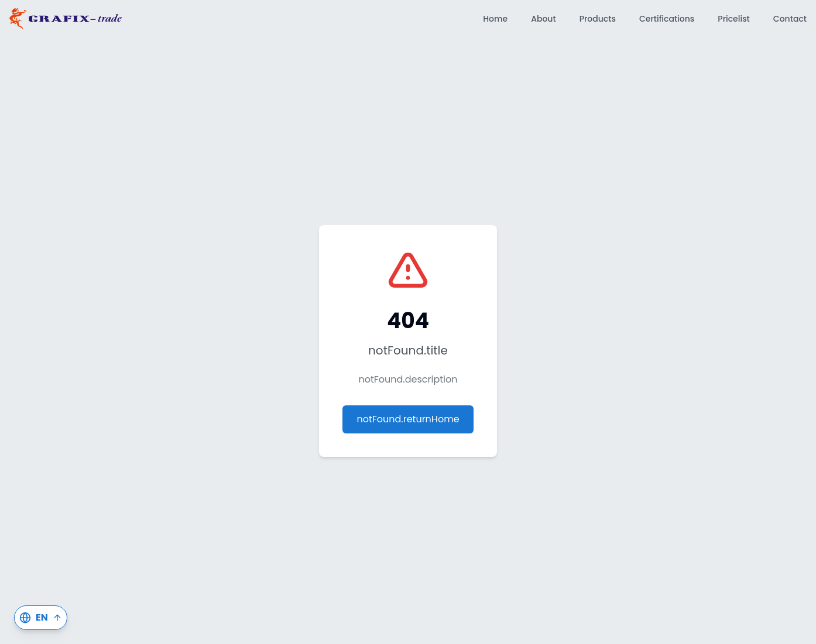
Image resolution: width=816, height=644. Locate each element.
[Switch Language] (41, 618)
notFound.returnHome (408, 419)
